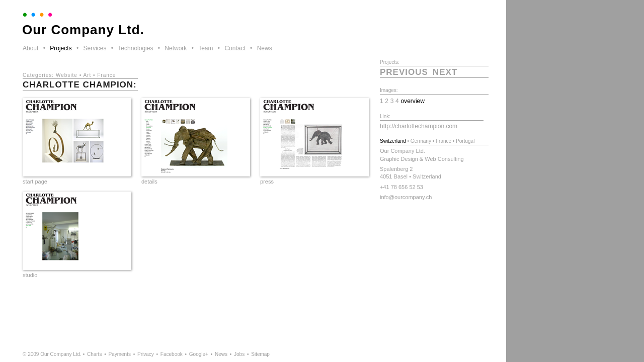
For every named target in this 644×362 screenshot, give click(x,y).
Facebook (172, 354)
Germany (421, 141)
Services (95, 48)
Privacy (146, 354)
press (267, 182)
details (149, 182)
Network (176, 48)
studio (30, 275)
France (106, 75)
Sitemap (260, 354)
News (265, 48)
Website (67, 75)
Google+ (199, 354)
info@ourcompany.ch (406, 197)
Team (206, 48)
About (30, 48)
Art (87, 75)
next (445, 72)
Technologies (135, 48)
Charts (94, 354)
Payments (119, 354)
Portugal (465, 141)
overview (413, 101)
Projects (61, 48)
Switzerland (393, 141)
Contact (235, 48)
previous (404, 72)
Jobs (239, 354)
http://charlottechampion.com (419, 126)
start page (35, 182)
